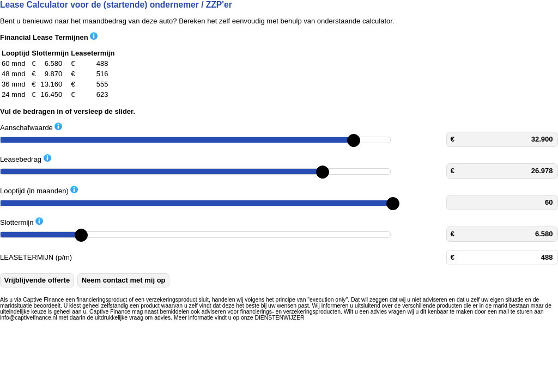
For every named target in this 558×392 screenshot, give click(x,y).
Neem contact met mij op (124, 280)
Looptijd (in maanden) (39, 190)
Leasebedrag (26, 159)
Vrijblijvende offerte (37, 280)
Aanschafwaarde (31, 127)
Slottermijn (22, 222)
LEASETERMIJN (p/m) (36, 257)
